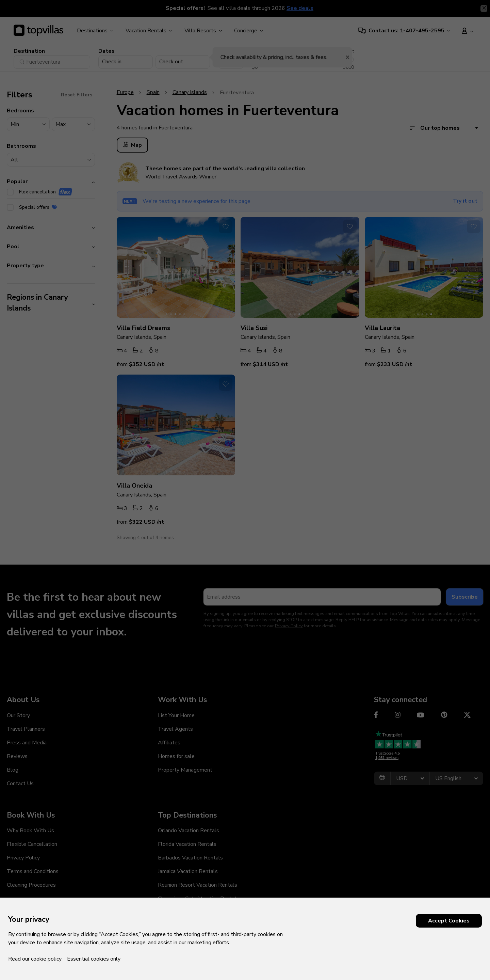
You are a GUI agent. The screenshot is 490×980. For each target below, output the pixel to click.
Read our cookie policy (35, 959)
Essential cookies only (94, 959)
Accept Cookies (449, 921)
